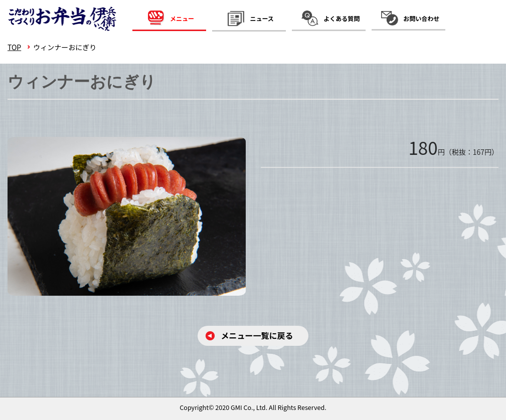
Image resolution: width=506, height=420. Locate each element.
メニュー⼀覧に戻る (257, 335)
